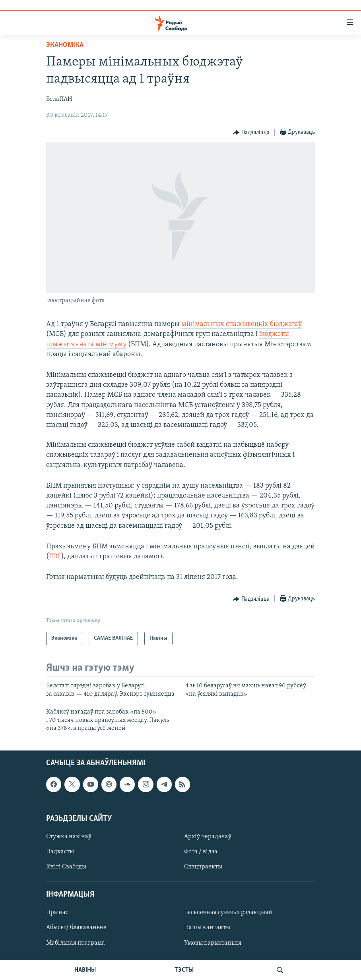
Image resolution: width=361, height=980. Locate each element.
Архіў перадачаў (208, 837)
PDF (55, 557)
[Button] (251, 133)
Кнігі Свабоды (66, 867)
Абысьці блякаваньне (76, 928)
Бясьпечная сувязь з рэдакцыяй (228, 913)
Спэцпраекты (203, 867)
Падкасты (60, 852)
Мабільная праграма (76, 943)
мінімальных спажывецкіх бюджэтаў (242, 324)
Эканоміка (65, 45)
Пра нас (57, 913)
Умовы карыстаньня (213, 943)
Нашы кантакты (207, 928)
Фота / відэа (201, 852)
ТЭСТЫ (184, 970)
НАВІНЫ (85, 970)
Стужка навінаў (69, 837)
